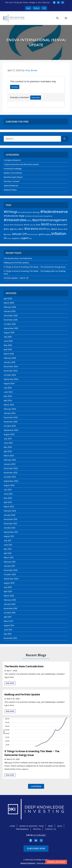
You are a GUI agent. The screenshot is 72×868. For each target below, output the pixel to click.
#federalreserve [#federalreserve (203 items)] (54, 212)
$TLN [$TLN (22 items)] (66, 229)
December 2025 (11, 316)
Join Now (15, 87)
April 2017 (8, 617)
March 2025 (9, 354)
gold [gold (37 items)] (41, 234)
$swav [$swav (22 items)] (61, 229)
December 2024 (11, 367)
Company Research (12, 160)
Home (12, 826)
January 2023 (10, 464)
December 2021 (10, 519)
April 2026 (8, 299)
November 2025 (11, 320)
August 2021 (9, 536)
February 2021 (10, 562)
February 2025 (10, 358)
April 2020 (8, 591)
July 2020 (8, 587)
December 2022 (11, 468)
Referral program (56, 862)
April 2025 (8, 350)
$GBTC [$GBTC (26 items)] (7, 229)
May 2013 (8, 634)
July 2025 (8, 337)
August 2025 (9, 333)
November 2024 (11, 371)
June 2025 (8, 341)
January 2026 (10, 311)
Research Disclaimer (28, 863)
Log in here (36, 98)
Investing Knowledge (13, 169)
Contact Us (51, 829)
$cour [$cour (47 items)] (53, 225)
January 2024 (10, 413)
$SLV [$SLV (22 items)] (49, 229)
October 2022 (10, 477)
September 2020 (11, 579)
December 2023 (11, 417)
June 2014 (8, 630)
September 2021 (11, 532)
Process (37, 829)
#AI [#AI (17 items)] (19, 212)
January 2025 (10, 362)
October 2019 (10, 613)
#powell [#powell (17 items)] (7, 225)
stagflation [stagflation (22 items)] (16, 238)
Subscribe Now (36, 849)
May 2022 (8, 498)
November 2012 (10, 638)
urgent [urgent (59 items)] (25, 238)
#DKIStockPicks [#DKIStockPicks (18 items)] (27, 212)
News (50, 826)
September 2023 (11, 430)
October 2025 (10, 324)
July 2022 (8, 490)
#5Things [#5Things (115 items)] (11, 212)
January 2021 (9, 566)
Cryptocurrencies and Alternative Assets (21, 164)
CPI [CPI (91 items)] (25, 234)
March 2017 (9, 621)
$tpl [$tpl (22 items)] (5, 234)
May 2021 (8, 549)
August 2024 (9, 384)
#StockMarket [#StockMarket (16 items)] (18, 225)
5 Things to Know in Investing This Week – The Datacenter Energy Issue (35, 267)
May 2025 (8, 345)
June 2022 (8, 494)
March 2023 (9, 456)
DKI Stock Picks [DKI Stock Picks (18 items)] (33, 234)
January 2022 (10, 515)
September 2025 (11, 328)
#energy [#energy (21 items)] (36, 212)
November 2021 (10, 524)
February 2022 (10, 511)
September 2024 (11, 379)
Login (28, 8)
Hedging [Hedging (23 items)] (47, 234)
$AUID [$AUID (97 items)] (45, 224)
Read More (10, 683)
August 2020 (9, 583)
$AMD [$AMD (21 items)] (38, 225)
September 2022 (11, 481)
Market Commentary (13, 173)
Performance (22, 829)
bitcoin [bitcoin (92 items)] (17, 234)
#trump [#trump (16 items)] (33, 225)
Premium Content (12, 181)
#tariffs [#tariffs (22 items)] (27, 225)
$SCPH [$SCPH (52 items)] (43, 229)
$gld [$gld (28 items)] (12, 229)
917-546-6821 (40, 835)
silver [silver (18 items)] (9, 238)
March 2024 (9, 405)
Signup (36, 8)
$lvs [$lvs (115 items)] (27, 229)
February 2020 (10, 600)
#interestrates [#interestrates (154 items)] (15, 220)
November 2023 (11, 422)
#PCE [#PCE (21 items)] (29, 221)
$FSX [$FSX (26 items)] (65, 225)
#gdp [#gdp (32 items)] (22, 216)
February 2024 (10, 409)
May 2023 (8, 447)
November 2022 (11, 473)
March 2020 (9, 596)
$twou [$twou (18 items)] (10, 234)
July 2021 (7, 541)
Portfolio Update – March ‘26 (16, 278)
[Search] (65, 139)
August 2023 (9, 434)
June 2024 (8, 392)
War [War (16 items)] (31, 239)
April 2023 (8, 451)
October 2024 (10, 375)
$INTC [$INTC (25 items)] (21, 229)
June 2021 (8, 545)
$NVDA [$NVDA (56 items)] (35, 229)
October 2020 (10, 575)
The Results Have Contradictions (18, 258)
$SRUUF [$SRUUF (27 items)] (54, 229)
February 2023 (10, 460)
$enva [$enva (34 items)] (60, 225)
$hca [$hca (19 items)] (16, 229)
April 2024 (8, 400)
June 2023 (8, 443)
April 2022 (8, 502)
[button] (57, 18)
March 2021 (9, 558)
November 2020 (11, 570)
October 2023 (10, 426)
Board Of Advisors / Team (32, 826)
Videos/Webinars (11, 186)
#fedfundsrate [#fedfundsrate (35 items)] (11, 216)
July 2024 (8, 388)
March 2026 (9, 303)
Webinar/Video (10, 190)
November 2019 (10, 608)
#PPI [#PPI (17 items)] (11, 225)
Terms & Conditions (44, 863)
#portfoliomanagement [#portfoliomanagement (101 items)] (50, 220)
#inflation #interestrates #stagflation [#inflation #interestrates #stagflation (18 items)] (39, 216)
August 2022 (9, 485)
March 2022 (9, 507)
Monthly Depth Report (13, 177)
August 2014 (9, 625)
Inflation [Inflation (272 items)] (59, 234)
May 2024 (8, 396)
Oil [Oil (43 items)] (5, 238)
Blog (60, 826)
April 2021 (8, 553)
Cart (44, 8)
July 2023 (8, 439)
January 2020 (10, 604)
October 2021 (9, 528)
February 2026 (10, 307)
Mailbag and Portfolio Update (16, 263)
